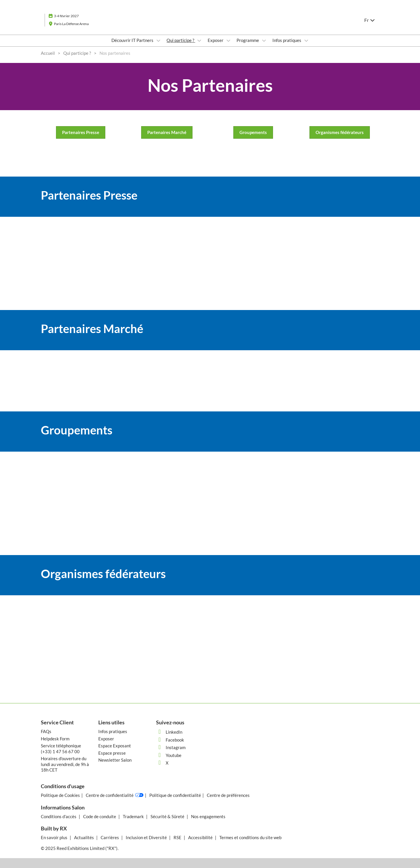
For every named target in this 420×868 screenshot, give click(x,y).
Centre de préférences (228, 795)
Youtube (169, 755)
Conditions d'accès (59, 816)
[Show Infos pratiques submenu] (306, 41)
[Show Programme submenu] (264, 41)
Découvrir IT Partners (133, 40)
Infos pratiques (287, 40)
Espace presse (112, 753)
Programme (248, 40)
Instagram (171, 747)
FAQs (46, 731)
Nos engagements (208, 816)
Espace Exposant (115, 746)
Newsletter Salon (115, 760)
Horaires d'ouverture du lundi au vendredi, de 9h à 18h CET (65, 764)
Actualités (84, 837)
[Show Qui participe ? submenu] (199, 41)
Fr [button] (370, 20)
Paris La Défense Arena (71, 24)
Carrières (110, 837)
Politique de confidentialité (175, 795)
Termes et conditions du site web (250, 837)
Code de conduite (100, 816)
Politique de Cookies (60, 795)
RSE (178, 837)
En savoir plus (55, 837)
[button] (81, 133)
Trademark (134, 816)
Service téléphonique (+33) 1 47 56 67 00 (61, 749)
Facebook (170, 740)
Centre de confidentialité (115, 795)
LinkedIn (169, 732)
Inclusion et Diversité (147, 837)
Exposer (216, 40)
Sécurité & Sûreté (168, 816)
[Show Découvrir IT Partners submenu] (158, 41)
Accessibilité (201, 837)
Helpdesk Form (55, 739)
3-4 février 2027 (66, 16)
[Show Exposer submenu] (228, 41)
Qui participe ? (181, 40)
